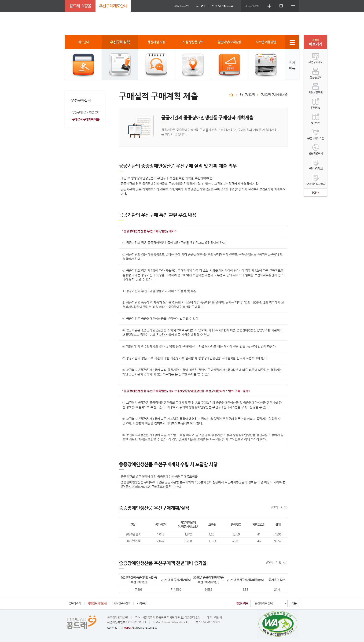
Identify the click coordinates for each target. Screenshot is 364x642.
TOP (316, 192)
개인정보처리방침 (97, 603)
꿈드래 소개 (75, 603)
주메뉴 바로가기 (0, 0)
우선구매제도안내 (113, 6)
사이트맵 (142, 603)
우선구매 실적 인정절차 (86, 112)
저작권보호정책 (122, 603)
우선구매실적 (247, 95)
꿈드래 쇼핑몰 (80, 6)
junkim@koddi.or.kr (176, 622)
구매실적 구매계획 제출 (86, 119)
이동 (294, 603)
